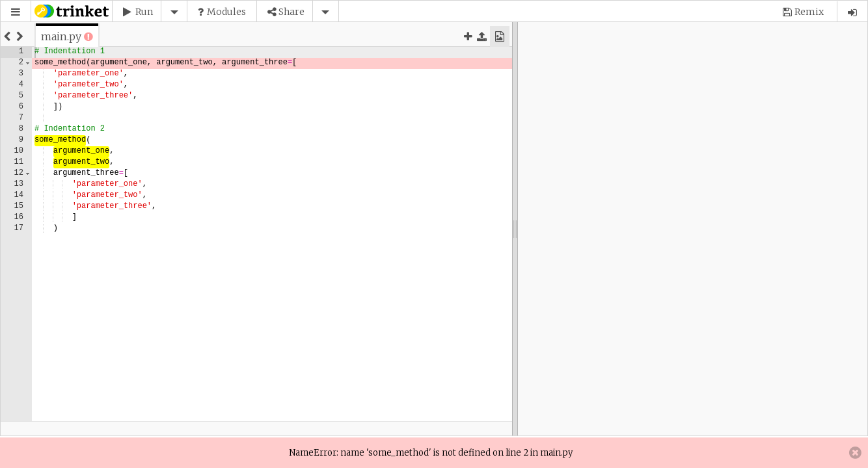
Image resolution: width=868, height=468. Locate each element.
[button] (16, 12)
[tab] (61, 36)
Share (292, 12)
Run (144, 12)
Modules (226, 12)
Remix (809, 12)
